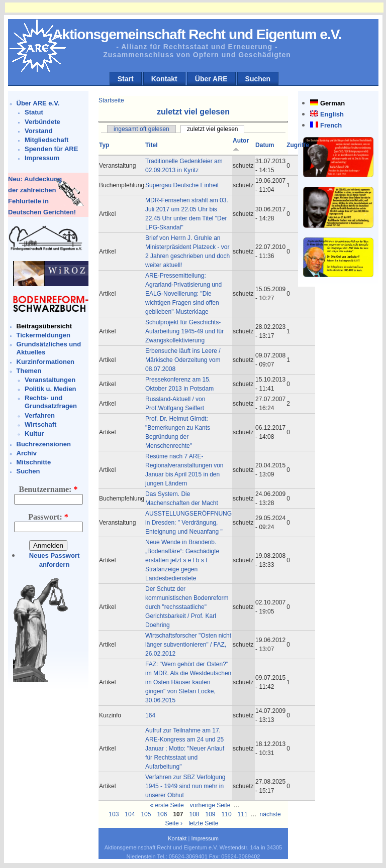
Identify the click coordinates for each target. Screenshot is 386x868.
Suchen (258, 79)
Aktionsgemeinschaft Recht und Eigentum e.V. (197, 34)
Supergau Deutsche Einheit (182, 185)
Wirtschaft (40, 424)
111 (243, 814)
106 (162, 814)
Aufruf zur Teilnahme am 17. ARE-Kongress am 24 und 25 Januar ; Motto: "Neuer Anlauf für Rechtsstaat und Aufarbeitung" (185, 749)
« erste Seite (167, 805)
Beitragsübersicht (44, 326)
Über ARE (211, 79)
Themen (29, 371)
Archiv (27, 453)
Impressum (42, 158)
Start (126, 79)
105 (146, 814)
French (331, 125)
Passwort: (48, 517)
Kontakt (164, 79)
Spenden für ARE (51, 149)
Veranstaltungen (50, 380)
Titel (151, 145)
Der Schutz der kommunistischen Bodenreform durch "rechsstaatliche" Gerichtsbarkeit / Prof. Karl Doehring (187, 607)
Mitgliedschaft (46, 140)
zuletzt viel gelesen (212, 129)
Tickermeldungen (43, 335)
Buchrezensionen (44, 444)
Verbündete (42, 122)
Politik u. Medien (51, 389)
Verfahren (40, 415)
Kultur (34, 433)
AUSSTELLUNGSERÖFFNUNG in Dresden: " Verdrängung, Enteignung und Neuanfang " (188, 523)
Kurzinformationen (46, 362)
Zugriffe (298, 145)
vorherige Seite (210, 805)
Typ (104, 145)
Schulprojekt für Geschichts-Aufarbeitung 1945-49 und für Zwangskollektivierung (184, 331)
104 (130, 814)
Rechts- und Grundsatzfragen (51, 402)
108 (194, 814)
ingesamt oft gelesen (141, 129)
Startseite (111, 100)
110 (227, 814)
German (332, 103)
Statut (34, 112)
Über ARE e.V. (38, 103)
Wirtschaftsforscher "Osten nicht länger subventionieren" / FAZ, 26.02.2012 (188, 645)
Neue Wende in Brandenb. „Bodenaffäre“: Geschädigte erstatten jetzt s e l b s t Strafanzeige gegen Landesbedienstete (182, 560)
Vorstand (38, 131)
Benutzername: (49, 489)
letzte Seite (203, 823)
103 (114, 814)
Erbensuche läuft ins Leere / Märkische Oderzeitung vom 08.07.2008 (183, 360)
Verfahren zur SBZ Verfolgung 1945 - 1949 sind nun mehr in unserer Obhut (185, 786)
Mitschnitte (34, 462)
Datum (265, 145)
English (332, 114)
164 (150, 715)
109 (211, 814)
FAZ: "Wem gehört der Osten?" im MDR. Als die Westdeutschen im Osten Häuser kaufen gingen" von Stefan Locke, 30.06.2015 (188, 682)
